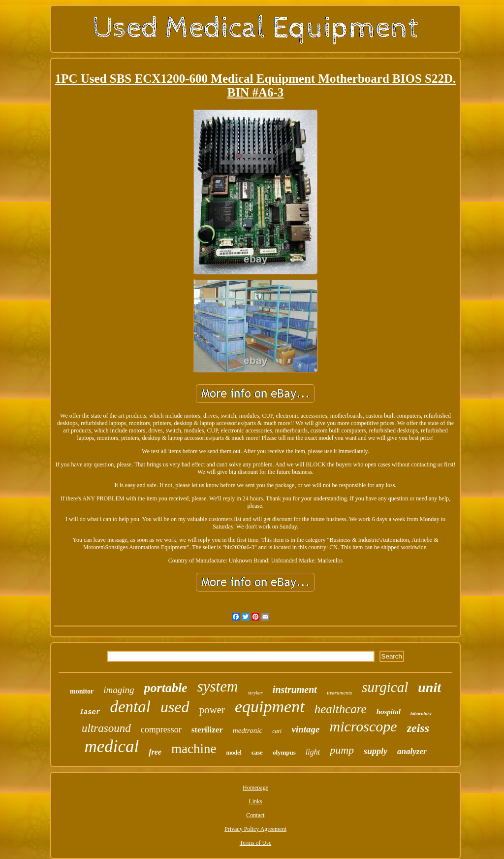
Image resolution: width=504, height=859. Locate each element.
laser (90, 712)
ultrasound (106, 728)
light (313, 752)
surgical (385, 687)
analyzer (412, 751)
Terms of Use (255, 843)
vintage (305, 729)
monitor (82, 691)
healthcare (341, 709)
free (155, 752)
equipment (270, 707)
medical (111, 746)
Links (255, 801)
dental (130, 707)
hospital (389, 712)
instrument (295, 690)
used (175, 707)
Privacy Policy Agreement (255, 829)
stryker (255, 693)
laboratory (421, 713)
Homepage (255, 788)
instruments (339, 693)
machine (194, 749)
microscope (363, 726)
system (218, 686)
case (257, 752)
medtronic (248, 730)
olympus (284, 752)
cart (277, 731)
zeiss (418, 728)
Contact (255, 815)
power (212, 710)
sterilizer (207, 730)
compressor (161, 729)
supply (376, 751)
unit (429, 687)
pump (342, 750)
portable (166, 688)
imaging (119, 690)
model (234, 753)
